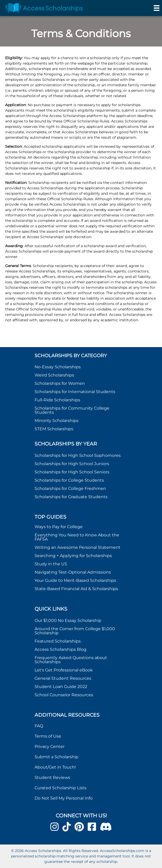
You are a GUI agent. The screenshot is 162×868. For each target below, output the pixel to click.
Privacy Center (50, 746)
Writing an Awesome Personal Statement (78, 547)
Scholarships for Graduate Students (71, 497)
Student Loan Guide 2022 (61, 687)
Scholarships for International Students (75, 392)
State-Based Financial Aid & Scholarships (76, 589)
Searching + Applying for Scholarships (73, 556)
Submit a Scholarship (56, 757)
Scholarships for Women (60, 383)
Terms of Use (48, 736)
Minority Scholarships (56, 421)
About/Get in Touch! (55, 767)
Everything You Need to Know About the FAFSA (77, 537)
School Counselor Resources (64, 695)
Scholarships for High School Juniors (72, 464)
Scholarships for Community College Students (72, 410)
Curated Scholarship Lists (60, 788)
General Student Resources (63, 678)
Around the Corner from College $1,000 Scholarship (75, 631)
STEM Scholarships (54, 429)
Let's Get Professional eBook (64, 670)
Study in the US (51, 564)
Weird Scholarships (54, 375)
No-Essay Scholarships (58, 367)
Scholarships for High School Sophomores (78, 455)
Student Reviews (52, 777)
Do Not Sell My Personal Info (64, 798)
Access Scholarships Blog (60, 649)
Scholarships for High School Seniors (72, 472)
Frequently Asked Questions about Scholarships (71, 660)
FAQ (39, 726)
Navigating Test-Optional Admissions (73, 572)
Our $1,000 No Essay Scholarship (68, 620)
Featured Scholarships (58, 641)
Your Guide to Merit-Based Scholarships (76, 580)
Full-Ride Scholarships (57, 400)
